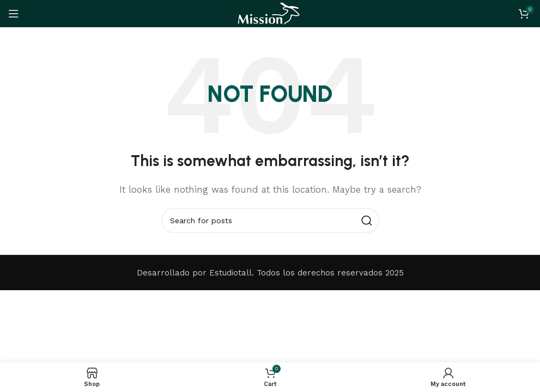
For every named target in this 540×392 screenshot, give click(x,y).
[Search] (270, 220)
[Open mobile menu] (14, 14)
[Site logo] (270, 13)
